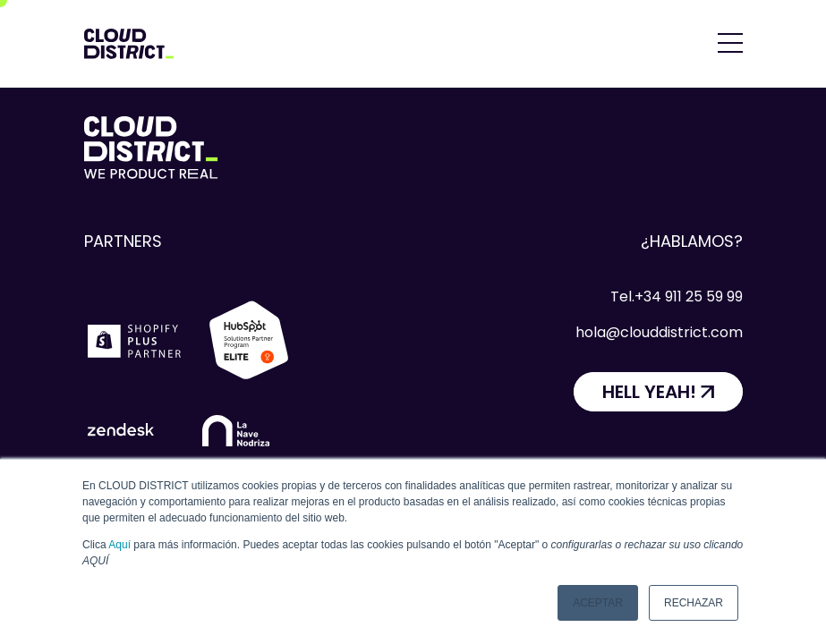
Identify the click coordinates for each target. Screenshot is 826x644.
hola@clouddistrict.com (659, 332)
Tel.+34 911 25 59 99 (677, 297)
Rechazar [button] (694, 603)
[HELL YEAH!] (658, 392)
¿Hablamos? (692, 241)
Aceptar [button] (598, 603)
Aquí (119, 545)
